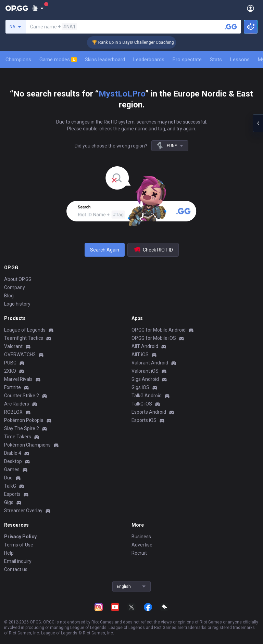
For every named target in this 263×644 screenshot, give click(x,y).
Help (9, 553)
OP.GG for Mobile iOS (154, 338)
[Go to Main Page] (17, 8)
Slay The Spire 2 (22, 428)
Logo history (17, 304)
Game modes (58, 60)
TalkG (10, 486)
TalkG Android (147, 396)
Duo (8, 478)
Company (15, 287)
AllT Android (145, 346)
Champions (18, 60)
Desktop (13, 461)
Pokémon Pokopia (24, 420)
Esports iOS (144, 420)
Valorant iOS (145, 371)
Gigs (9, 502)
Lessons (240, 60)
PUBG (10, 363)
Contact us (16, 569)
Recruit (139, 553)
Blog (9, 296)
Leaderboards (149, 60)
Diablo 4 (13, 453)
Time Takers (18, 437)
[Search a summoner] (231, 27)
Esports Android (149, 412)
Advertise (142, 545)
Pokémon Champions (27, 445)
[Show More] (38, 8)
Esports (12, 494)
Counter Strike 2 (22, 396)
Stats (216, 60)
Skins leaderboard (105, 60)
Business (141, 537)
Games (12, 469)
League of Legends (25, 330)
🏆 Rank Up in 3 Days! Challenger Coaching (137, 42)
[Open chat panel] (258, 123)
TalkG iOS (142, 404)
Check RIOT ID (153, 250)
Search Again (105, 250)
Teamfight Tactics (24, 338)
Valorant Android (150, 363)
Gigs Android (145, 379)
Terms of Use (19, 545)
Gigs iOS (140, 387)
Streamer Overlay (23, 511)
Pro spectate (187, 60)
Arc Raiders (17, 404)
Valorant (13, 346)
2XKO (10, 371)
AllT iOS (140, 355)
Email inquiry (18, 561)
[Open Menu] (251, 8)
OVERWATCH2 (20, 355)
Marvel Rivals (18, 379)
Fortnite (12, 387)
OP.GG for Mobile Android (159, 330)
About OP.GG (18, 279)
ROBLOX (13, 412)
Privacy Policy (20, 537)
